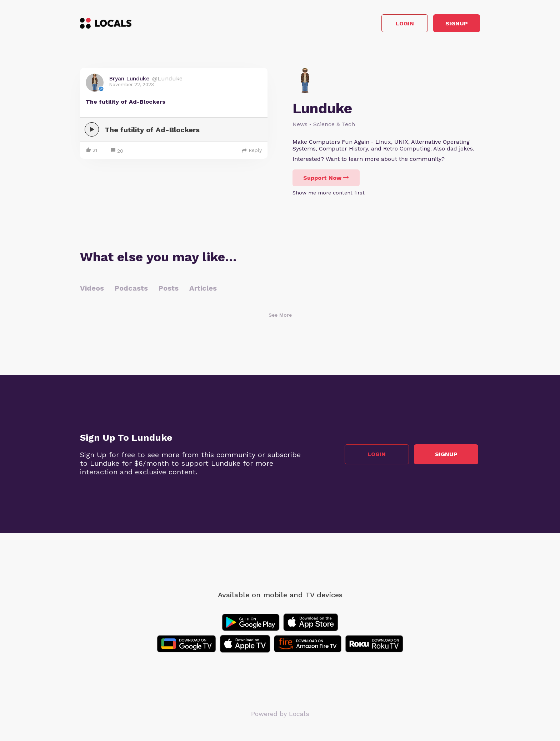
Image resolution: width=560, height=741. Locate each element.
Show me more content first (329, 195)
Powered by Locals (280, 716)
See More (280, 317)
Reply (252, 152)
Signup (448, 24)
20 (117, 153)
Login (378, 24)
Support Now (326, 180)
